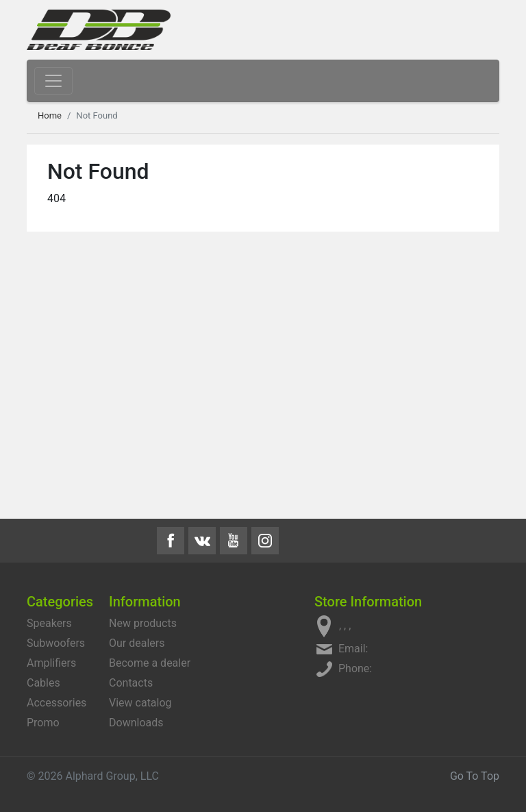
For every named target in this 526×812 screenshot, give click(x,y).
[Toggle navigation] (53, 81)
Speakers (49, 623)
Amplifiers (51, 663)
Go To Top (475, 776)
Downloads (136, 723)
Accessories (57, 703)
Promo (43, 723)
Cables (43, 683)
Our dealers (137, 643)
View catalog (140, 703)
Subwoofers (56, 643)
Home (50, 115)
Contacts (131, 683)
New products (143, 623)
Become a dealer (150, 663)
